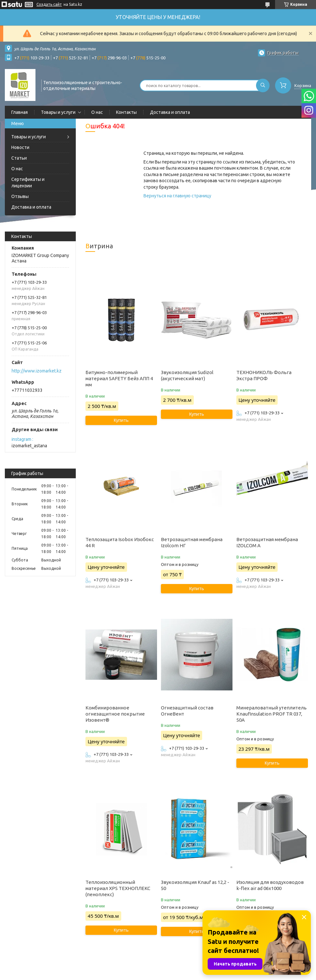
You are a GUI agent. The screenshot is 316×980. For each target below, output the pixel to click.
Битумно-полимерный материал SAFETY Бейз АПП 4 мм (119, 378)
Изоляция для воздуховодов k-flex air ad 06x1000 (270, 885)
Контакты (126, 112)
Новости (20, 147)
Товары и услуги (58, 112)
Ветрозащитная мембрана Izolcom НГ (192, 542)
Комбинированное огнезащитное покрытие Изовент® (115, 714)
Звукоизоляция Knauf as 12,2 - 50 (195, 885)
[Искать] (263, 85)
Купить (121, 420)
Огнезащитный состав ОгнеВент (187, 711)
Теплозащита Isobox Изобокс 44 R (120, 542)
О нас (97, 112)
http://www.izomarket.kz (37, 371)
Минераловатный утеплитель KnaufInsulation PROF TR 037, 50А (272, 714)
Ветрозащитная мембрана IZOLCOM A (267, 542)
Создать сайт (49, 4)
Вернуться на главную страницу (177, 196)
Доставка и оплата (170, 112)
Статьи (19, 158)
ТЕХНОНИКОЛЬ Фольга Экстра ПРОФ (264, 375)
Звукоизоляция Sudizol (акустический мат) (187, 375)
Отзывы (20, 196)
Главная (20, 112)
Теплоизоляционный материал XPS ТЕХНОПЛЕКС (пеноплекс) (118, 888)
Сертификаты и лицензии (28, 183)
